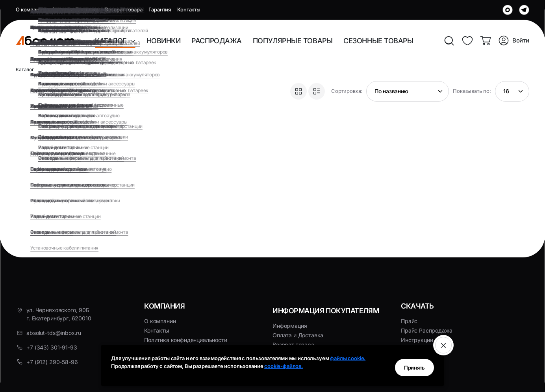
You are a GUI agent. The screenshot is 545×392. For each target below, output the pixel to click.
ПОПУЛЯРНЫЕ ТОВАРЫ (293, 41)
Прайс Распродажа (426, 330)
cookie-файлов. (284, 366)
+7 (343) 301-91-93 (52, 347)
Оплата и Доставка (75, 9)
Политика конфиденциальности (186, 340)
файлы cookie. (348, 358)
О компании (31, 9)
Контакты (189, 9)
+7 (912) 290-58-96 (52, 362)
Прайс (409, 321)
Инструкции (417, 340)
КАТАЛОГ (112, 41)
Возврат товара (124, 9)
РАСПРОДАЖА (217, 41)
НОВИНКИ (164, 41)
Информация (290, 326)
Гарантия (160, 9)
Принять (409, 366)
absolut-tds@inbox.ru (54, 333)
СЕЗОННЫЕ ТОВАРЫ (378, 41)
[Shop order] (408, 91)
